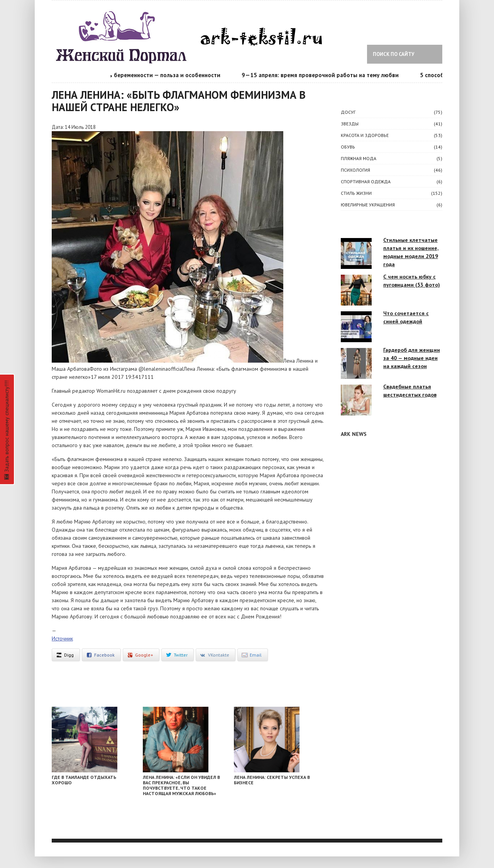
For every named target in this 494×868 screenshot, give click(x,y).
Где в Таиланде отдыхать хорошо (84, 780)
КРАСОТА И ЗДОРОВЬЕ (365, 135)
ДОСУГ (348, 112)
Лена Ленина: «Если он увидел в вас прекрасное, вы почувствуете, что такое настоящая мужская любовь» (181, 785)
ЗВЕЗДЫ (350, 124)
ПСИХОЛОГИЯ (355, 170)
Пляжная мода (359, 158)
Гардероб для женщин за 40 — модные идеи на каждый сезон (412, 358)
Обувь (348, 147)
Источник (62, 638)
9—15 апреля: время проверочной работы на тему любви (324, 75)
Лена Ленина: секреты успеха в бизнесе (272, 780)
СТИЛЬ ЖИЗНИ (356, 193)
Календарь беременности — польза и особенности (156, 75)
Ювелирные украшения (368, 205)
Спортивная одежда (366, 182)
